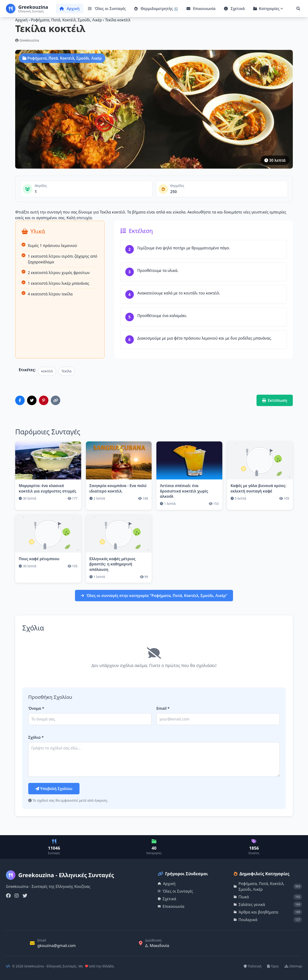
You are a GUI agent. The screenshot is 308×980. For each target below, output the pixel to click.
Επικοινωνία (201, 9)
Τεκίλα (67, 371)
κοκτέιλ (47, 371)
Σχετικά (234, 9)
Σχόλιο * (36, 737)
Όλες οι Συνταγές (107, 9)
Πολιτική (253, 966)
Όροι (273, 966)
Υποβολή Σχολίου (54, 789)
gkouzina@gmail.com (57, 946)
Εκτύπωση (275, 400)
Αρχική (70, 9)
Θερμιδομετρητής (154, 9)
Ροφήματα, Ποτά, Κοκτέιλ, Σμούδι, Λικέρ (67, 20)
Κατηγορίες (268, 9)
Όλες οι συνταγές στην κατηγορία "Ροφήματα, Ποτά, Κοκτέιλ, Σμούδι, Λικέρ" (154, 596)
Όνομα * (36, 708)
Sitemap (293, 966)
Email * (163, 708)
